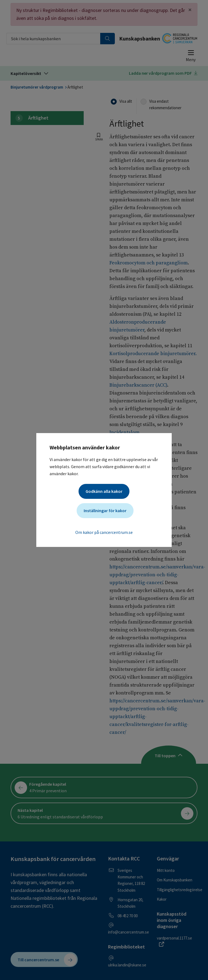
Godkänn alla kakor (104, 491)
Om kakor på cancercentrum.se (104, 532)
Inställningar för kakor (105, 511)
